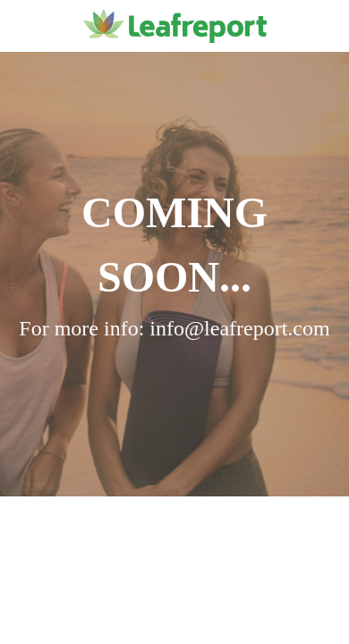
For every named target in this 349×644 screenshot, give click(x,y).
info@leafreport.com (239, 328)
